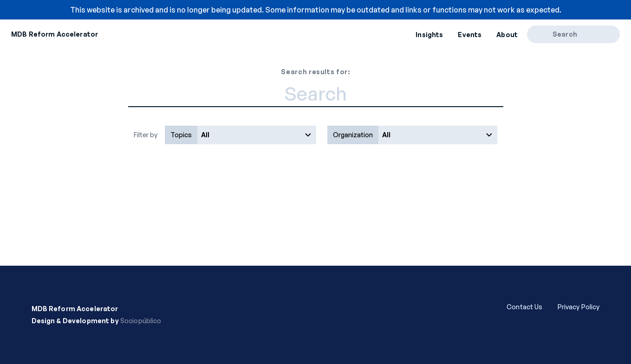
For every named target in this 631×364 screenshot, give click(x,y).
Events (470, 35)
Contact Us (524, 307)
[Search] (543, 34)
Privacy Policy (579, 307)
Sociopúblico (141, 321)
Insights (429, 35)
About (507, 35)
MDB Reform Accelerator (55, 34)
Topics (181, 135)
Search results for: (315, 72)
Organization (353, 135)
